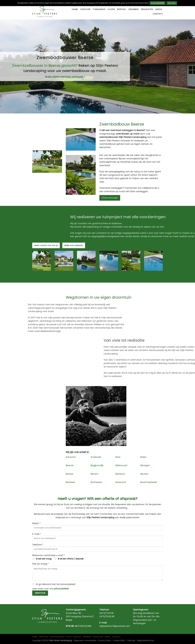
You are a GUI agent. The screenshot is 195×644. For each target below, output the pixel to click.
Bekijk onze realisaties (74, 245)
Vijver (111, 9)
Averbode (96, 457)
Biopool (122, 9)
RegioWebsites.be (146, 640)
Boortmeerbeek (149, 482)
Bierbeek (70, 482)
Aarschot (71, 457)
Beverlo (144, 474)
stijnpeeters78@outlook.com (115, 626)
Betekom (120, 474)
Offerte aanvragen (110, 198)
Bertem (95, 474)
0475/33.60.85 (107, 616)
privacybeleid (61, 589)
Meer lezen (172, 3)
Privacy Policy (105, 640)
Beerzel (70, 465)
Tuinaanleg (99, 9)
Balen (143, 457)
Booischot (121, 482)
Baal (118, 457)
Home (75, 9)
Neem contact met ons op (46, 245)
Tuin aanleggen (57, 637)
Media (159, 9)
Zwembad (134, 9)
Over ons (85, 9)
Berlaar (70, 474)
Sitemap (131, 640)
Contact (158, 14)
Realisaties (147, 9)
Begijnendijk (97, 465)
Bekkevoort (121, 465)
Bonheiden (96, 482)
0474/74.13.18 (106, 613)
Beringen (145, 465)
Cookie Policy (119, 640)
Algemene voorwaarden (85, 640)
